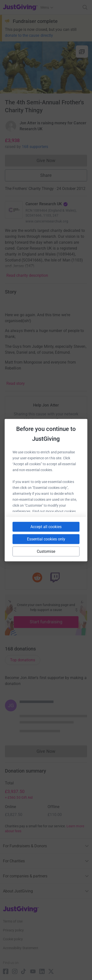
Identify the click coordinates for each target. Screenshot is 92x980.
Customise (46, 551)
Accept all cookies (46, 527)
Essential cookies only (46, 539)
